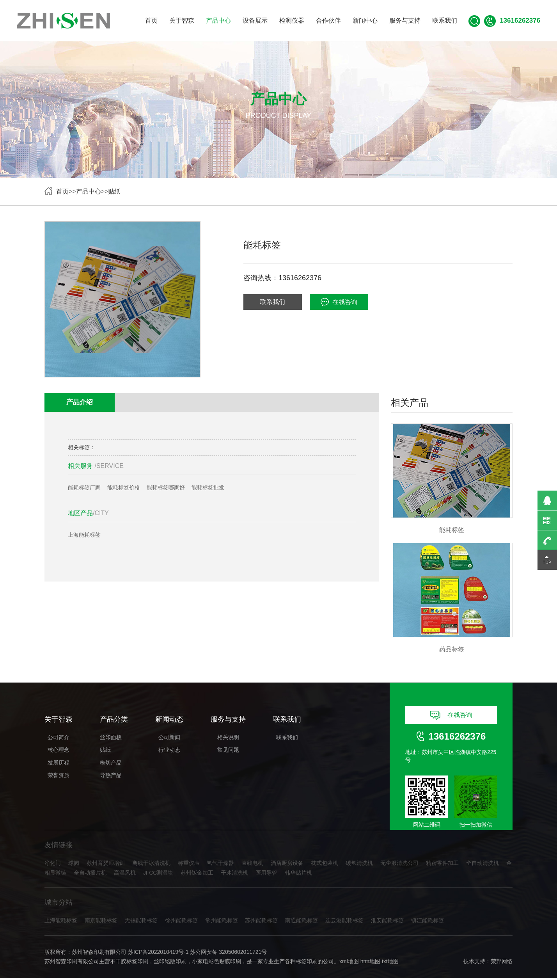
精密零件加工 (442, 865)
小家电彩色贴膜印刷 (216, 963)
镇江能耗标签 (428, 922)
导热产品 (111, 777)
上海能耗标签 (84, 536)
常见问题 (228, 751)
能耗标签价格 (124, 488)
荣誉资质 (59, 777)
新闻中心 (365, 20)
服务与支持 (405, 20)
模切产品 (111, 764)
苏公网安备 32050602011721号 (228, 954)
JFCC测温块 (158, 875)
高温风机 (125, 875)
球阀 (74, 865)
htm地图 (370, 963)
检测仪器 (292, 20)
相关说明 (228, 738)
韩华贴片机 (298, 875)
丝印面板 (111, 738)
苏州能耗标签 (261, 922)
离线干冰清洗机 (151, 865)
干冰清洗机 (234, 875)
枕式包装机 (325, 865)
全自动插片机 (90, 875)
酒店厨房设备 (287, 865)
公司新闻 (169, 738)
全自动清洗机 (482, 865)
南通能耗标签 (302, 922)
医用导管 (266, 875)
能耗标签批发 (208, 488)
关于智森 (182, 20)
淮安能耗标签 (387, 922)
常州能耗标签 (222, 922)
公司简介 (59, 738)
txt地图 (390, 963)
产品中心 (218, 20)
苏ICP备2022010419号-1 (158, 954)
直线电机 (252, 865)
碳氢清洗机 (359, 865)
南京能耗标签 (101, 922)
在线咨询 (339, 302)
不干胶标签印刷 (129, 963)
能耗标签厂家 (84, 488)
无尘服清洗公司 (399, 865)
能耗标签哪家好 (166, 488)
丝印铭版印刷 (170, 963)
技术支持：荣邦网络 (488, 963)
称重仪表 (189, 865)
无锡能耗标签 (141, 922)
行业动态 (169, 751)
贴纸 (114, 191)
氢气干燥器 (220, 865)
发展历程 (59, 764)
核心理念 (59, 751)
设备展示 (255, 20)
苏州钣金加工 (197, 875)
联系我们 (445, 20)
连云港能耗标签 (344, 922)
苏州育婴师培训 (106, 865)
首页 (151, 20)
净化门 (53, 865)
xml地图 (349, 963)
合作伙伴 (328, 20)
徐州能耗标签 (181, 922)
